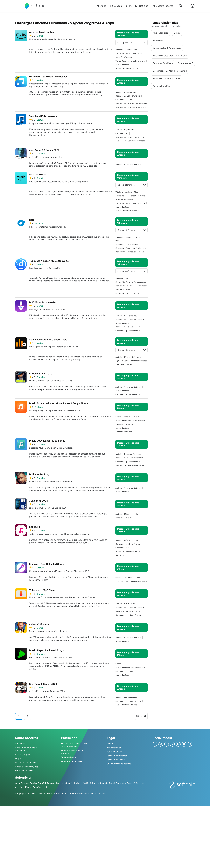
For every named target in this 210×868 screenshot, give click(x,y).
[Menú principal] (17, 6)
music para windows (124, 57)
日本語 (85, 783)
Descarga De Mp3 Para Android (129, 96)
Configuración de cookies (119, 764)
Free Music (120, 364)
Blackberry (120, 252)
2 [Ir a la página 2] (27, 716)
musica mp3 (121, 141)
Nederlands (102, 783)
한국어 (93, 783)
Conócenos (20, 744)
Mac (136, 50)
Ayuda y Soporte (23, 754)
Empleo (19, 758)
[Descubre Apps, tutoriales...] (181, 6)
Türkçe (28, 787)
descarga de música (133, 454)
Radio (129, 364)
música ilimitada (122, 65)
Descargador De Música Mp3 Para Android (132, 107)
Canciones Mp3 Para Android (128, 331)
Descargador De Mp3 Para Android (130, 137)
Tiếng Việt (37, 787)
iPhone (137, 237)
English (33, 783)
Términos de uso (115, 752)
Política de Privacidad (117, 756)
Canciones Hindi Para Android (128, 544)
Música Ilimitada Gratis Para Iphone (130, 421)
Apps (101, 6)
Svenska (140, 783)
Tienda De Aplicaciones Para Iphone (130, 61)
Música (134, 705)
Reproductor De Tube (124, 424)
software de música (124, 432)
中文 (45, 787)
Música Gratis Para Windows (127, 68)
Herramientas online (25, 771)
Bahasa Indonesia (65, 783)
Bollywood (120, 555)
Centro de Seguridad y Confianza (26, 749)
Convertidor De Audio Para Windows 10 (132, 282)
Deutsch (25, 783)
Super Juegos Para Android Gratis (129, 611)
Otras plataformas (132, 42)
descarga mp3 (130, 92)
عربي (17, 783)
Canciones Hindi (122, 548)
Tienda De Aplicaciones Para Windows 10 (132, 53)
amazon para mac (123, 289)
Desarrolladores (162, 6)
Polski (112, 783)
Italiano (78, 783)
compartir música (123, 248)
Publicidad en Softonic (72, 761)
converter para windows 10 (127, 293)
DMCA (110, 744)
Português (121, 783)
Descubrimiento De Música (127, 244)
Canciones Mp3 (122, 133)
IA (128, 6)
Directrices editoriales (25, 763)
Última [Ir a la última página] (141, 716)
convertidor (142, 286)
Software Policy (68, 757)
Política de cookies (116, 760)
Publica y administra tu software (72, 752)
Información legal (115, 748)
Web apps (120, 241)
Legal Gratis (129, 130)
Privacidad (137, 357)
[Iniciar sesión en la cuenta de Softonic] (192, 6)
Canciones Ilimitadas (124, 100)
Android (129, 50)
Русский (131, 783)
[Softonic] (35, 6)
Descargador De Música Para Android (131, 103)
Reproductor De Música (137, 252)
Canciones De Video (138, 581)
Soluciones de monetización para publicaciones (74, 745)
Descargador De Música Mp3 (128, 327)
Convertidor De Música (125, 286)
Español (42, 783)
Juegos (116, 6)
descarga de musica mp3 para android (132, 465)
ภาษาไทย (19, 787)
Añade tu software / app (27, 766)
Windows (119, 50)
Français (51, 783)
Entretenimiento (131, 697)
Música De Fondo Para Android (128, 551)
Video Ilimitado (122, 581)
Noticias (142, 6)
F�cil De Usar (122, 361)
